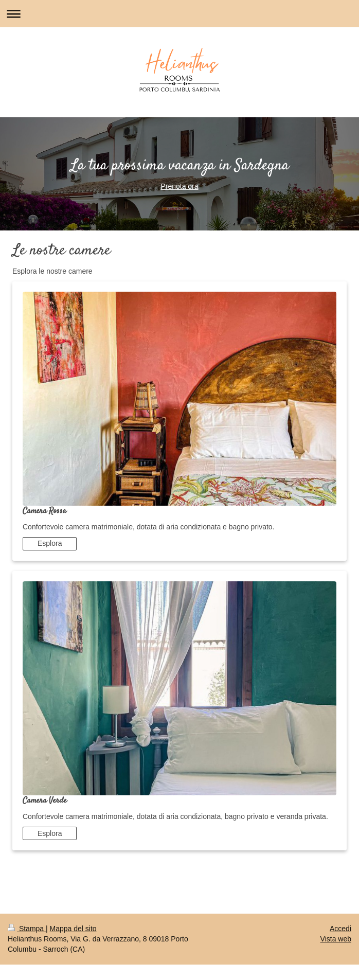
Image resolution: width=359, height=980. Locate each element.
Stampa (27, 929)
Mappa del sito (73, 929)
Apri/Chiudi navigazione (179, 14)
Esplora (50, 543)
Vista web (336, 939)
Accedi (340, 929)
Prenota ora (179, 186)
